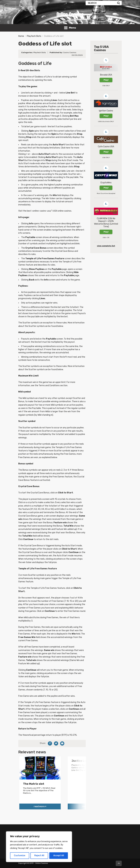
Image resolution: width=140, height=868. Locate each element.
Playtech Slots (34, 36)
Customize (20, 856)
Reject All (39, 856)
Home (21, 36)
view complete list (106, 246)
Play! (106, 80)
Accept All (59, 856)
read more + (40, 806)
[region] (39, 847)
